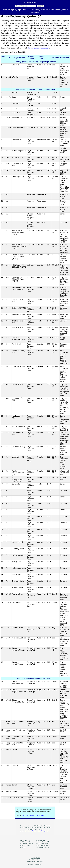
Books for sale (26, 844)
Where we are (42, 844)
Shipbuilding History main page (33, 815)
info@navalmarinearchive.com (38, 48)
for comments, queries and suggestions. (37, 831)
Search (41, 6)
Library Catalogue (8, 10)
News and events (43, 845)
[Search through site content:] (26, 6)
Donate (35, 13)
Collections (44, 10)
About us (65, 10)
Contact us (42, 841)
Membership (25, 845)
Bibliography (55, 10)
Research (34, 10)
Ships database (23, 10)
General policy (42, 847)
